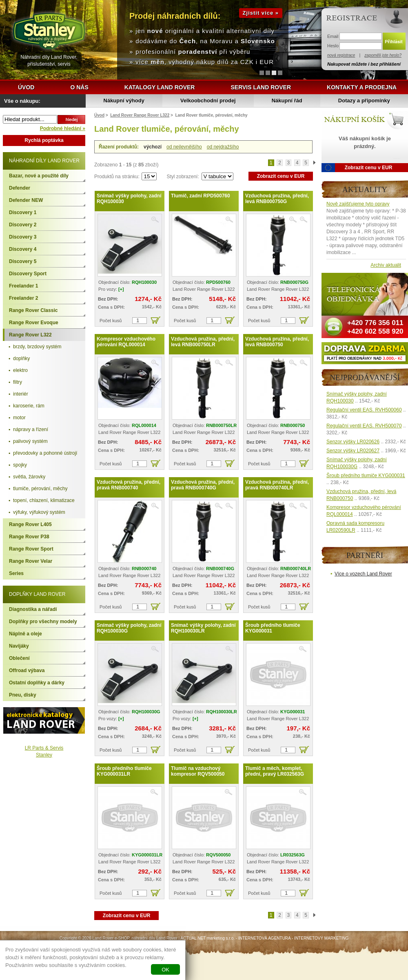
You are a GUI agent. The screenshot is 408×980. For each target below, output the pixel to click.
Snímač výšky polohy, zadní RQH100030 (129, 199)
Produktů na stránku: (118, 177)
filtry (18, 382)
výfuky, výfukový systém (39, 512)
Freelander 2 (23, 298)
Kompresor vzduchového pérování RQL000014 (126, 342)
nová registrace (341, 55)
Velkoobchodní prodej (208, 101)
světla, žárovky (29, 477)
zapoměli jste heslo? (383, 55)
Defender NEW (26, 200)
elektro (20, 370)
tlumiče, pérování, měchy (40, 489)
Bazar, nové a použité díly (39, 176)
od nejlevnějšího (184, 147)
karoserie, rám (29, 406)
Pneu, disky (23, 695)
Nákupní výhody (124, 101)
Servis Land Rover (261, 87)
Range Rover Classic (33, 310)
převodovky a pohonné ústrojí (45, 453)
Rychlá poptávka (44, 140)
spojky (20, 465)
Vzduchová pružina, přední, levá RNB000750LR (203, 342)
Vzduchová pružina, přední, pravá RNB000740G (203, 485)
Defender (20, 188)
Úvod (26, 87)
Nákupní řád (287, 101)
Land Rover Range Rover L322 (140, 115)
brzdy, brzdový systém (37, 347)
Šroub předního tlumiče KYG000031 (273, 628)
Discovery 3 (23, 237)
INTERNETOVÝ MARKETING (321, 938)
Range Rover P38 (29, 537)
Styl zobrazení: (183, 177)
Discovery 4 (23, 249)
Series (16, 573)
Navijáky (19, 646)
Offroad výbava (27, 670)
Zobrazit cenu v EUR (281, 176)
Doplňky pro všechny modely (43, 622)
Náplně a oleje (25, 634)
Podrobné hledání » (63, 128)
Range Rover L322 (30, 335)
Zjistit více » (261, 13)
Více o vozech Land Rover (363, 574)
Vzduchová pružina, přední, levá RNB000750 (277, 342)
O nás (79, 87)
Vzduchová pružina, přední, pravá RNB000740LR (277, 485)
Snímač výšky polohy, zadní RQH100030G (129, 628)
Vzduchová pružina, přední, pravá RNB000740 (129, 485)
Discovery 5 (23, 261)
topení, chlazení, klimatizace (44, 500)
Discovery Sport (28, 274)
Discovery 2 (23, 225)
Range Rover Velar (31, 561)
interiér (21, 394)
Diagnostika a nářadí (33, 609)
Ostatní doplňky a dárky (37, 683)
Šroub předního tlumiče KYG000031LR (124, 771)
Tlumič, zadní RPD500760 (201, 196)
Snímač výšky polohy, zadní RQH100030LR (203, 628)
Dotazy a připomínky (364, 101)
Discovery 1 (23, 212)
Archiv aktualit (386, 265)
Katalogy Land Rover (160, 87)
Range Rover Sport (31, 549)
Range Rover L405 (30, 524)
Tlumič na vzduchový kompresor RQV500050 (198, 771)
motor (19, 418)
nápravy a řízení (31, 429)
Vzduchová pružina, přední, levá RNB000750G (277, 199)
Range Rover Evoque (34, 323)
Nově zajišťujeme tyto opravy (358, 204)
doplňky (21, 358)
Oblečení (19, 658)
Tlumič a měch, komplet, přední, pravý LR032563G (275, 771)
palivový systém (30, 441)
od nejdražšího (223, 147)
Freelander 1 (23, 286)
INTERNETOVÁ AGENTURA (264, 938)
